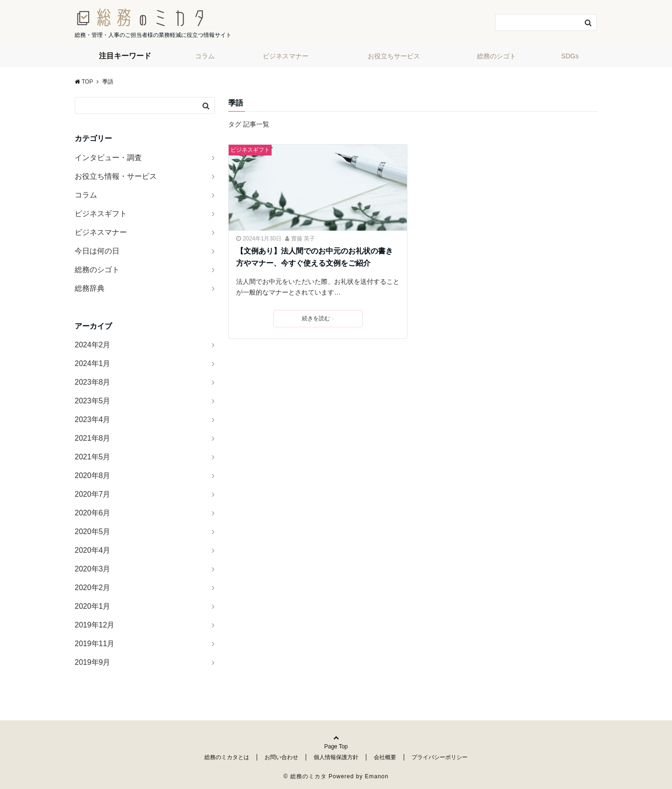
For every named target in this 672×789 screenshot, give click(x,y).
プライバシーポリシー (440, 757)
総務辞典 (90, 288)
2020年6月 (93, 513)
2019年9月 (93, 662)
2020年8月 (93, 476)
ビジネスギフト (250, 150)
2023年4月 (93, 419)
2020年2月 (93, 588)
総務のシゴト (497, 56)
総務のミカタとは (227, 757)
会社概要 (385, 757)
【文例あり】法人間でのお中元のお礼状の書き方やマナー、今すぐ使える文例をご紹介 (315, 257)
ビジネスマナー (286, 56)
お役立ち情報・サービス (116, 176)
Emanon (377, 776)
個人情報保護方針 (336, 757)
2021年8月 (93, 438)
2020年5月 (93, 532)
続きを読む (318, 318)
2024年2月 (93, 345)
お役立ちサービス (394, 56)
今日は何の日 (97, 251)
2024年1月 (93, 363)
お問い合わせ (281, 757)
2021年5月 (93, 457)
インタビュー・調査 (108, 158)
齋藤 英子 (303, 239)
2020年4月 (93, 550)
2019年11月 (94, 644)
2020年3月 (93, 569)
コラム (205, 56)
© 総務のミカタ (305, 776)
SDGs (570, 56)
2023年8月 (93, 382)
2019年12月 (94, 625)
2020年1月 (93, 606)
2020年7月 (93, 494)
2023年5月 (93, 401)
